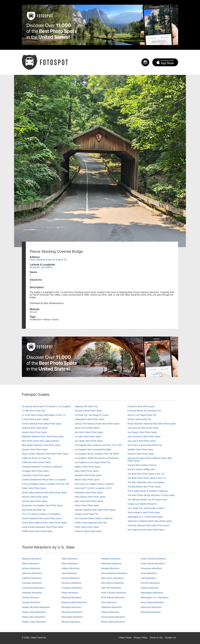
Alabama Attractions (32, 559)
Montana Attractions (111, 559)
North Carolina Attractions (114, 593)
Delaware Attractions (32, 593)
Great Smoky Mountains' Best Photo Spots (43, 527)
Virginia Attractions (150, 588)
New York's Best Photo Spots (89, 501)
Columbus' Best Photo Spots (36, 475)
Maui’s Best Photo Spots (87, 471)
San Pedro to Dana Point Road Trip (145, 445)
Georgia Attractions (31, 602)
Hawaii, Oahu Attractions (34, 622)
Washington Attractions (152, 593)
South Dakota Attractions (153, 563)
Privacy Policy (141, 638)
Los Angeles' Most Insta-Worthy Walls (93, 449)
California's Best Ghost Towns (36, 462)
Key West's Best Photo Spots (89, 432)
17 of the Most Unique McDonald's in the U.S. (44, 415)
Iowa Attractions (69, 573)
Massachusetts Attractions (74, 602)
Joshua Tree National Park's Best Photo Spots (97, 424)
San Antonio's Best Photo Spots (143, 428)
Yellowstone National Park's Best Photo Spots (150, 521)
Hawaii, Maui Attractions (34, 617)
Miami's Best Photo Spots (87, 480)
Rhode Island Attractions (113, 622)
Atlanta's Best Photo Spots (35, 428)
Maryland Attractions (71, 597)
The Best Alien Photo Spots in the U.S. (146, 474)
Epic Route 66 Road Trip (34, 510)
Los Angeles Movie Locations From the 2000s (97, 454)
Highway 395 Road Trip (86, 406)
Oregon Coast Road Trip (87, 514)
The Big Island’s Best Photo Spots (144, 487)
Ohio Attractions (109, 602)
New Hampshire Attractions (114, 573)
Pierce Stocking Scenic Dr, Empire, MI (48, 260)
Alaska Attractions (31, 563)
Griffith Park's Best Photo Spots (37, 531)
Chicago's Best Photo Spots (35, 471)
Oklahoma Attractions (111, 607)
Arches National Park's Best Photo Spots (42, 424)
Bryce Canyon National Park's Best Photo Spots (45, 454)
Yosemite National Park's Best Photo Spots (148, 525)
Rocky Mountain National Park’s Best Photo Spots (152, 424)
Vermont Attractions (150, 583)
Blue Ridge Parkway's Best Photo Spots (41, 445)
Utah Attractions (149, 578)
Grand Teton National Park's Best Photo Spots (44, 523)
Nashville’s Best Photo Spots (89, 493)
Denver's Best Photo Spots (35, 497)
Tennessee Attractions (151, 568)
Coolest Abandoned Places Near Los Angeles (44, 480)
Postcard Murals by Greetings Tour (144, 411)
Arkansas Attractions (32, 573)
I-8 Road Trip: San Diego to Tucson (92, 415)
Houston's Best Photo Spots (88, 411)
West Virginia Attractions (153, 602)
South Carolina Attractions (153, 559)
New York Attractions (111, 588)
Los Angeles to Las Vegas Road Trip (92, 462)
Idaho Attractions (70, 559)
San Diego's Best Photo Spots (142, 432)
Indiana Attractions (71, 568)
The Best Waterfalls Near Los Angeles (146, 482)
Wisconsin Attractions (151, 607)
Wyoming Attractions (151, 612)
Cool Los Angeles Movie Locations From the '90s (46, 484)
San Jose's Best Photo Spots (142, 441)
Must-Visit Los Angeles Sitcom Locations (94, 484)
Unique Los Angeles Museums (142, 504)
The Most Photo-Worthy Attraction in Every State (151, 495)
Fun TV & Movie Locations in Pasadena (41, 514)
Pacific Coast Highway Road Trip (91, 523)
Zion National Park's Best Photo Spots (146, 530)
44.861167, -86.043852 (41, 267)
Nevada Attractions (110, 568)
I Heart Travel (125, 638)
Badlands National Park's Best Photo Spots (43, 436)
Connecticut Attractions (33, 588)
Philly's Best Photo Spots (87, 527)
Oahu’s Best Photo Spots (87, 505)
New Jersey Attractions (112, 578)
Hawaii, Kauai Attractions (34, 612)
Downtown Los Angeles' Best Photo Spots (42, 505)
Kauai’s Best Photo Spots (87, 428)
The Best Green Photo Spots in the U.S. (147, 478)
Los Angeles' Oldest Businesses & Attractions (97, 458)
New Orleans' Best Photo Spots (90, 497)
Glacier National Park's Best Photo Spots (42, 518)
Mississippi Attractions (72, 617)
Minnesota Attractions (72, 612)
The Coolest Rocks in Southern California (148, 491)
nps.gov (34, 312)
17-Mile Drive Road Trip (33, 411)
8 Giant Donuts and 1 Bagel (35, 419)
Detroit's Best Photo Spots (35, 501)
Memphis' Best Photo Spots (88, 475)
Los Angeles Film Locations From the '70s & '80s (98, 445)
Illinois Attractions (70, 563)
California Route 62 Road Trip (36, 458)
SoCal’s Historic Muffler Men (141, 469)
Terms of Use (156, 638)
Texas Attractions (149, 573)
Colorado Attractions (32, 583)
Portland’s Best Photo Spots (141, 406)
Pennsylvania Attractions (113, 617)
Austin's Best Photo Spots (34, 432)
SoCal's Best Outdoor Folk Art (142, 465)
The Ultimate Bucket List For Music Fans (147, 500)
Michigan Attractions (71, 607)
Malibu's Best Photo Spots (87, 467)
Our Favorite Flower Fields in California (94, 518)
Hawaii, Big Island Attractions (36, 607)
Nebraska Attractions (111, 563)
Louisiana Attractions (72, 588)
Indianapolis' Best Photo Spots (89, 419)
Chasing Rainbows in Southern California (42, 467)
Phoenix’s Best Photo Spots (88, 531)
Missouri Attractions (71, 622)
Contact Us (170, 638)
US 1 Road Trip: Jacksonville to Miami (146, 508)
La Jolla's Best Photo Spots (88, 436)
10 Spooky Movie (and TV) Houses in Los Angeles (46, 406)
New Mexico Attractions (112, 583)
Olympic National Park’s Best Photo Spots (95, 510)
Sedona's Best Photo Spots (141, 454)
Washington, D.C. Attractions (155, 597)
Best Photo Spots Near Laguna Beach (40, 441)
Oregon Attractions (110, 612)
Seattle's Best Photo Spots (140, 449)
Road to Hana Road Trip (139, 419)
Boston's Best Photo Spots (35, 449)
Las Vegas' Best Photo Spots (89, 441)
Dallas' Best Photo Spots (34, 488)
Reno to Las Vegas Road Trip (142, 415)
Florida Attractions (31, 597)
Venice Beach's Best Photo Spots (144, 512)
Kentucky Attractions (71, 583)
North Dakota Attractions (113, 597)
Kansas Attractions (71, 578)
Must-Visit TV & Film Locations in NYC (93, 488)
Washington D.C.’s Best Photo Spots (145, 517)
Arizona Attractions (31, 568)
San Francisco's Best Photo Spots (144, 436)
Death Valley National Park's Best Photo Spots (44, 493)
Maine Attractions (70, 593)
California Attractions (32, 578)
